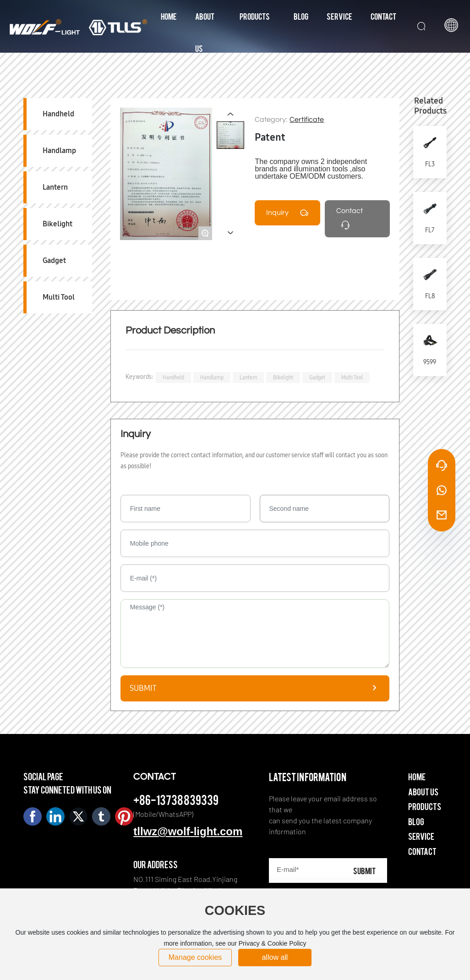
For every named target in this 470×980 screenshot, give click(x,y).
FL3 (430, 164)
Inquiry (277, 213)
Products (425, 806)
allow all (275, 957)
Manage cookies (195, 957)
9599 (430, 362)
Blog (416, 821)
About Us (423, 791)
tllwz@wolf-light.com (188, 831)
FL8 (430, 296)
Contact (350, 211)
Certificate (307, 120)
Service (421, 836)
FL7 (430, 230)
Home (417, 776)
